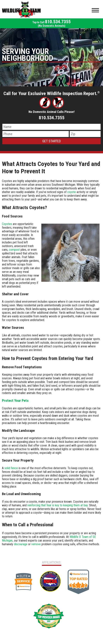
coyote (72, 192)
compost (14, 250)
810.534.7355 (51, 23)
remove (36, 544)
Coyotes (7, 224)
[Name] (51, 127)
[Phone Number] (36, 134)
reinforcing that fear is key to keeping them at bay (58, 505)
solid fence (11, 468)
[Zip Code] (85, 134)
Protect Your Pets (15, 401)
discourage (21, 544)
